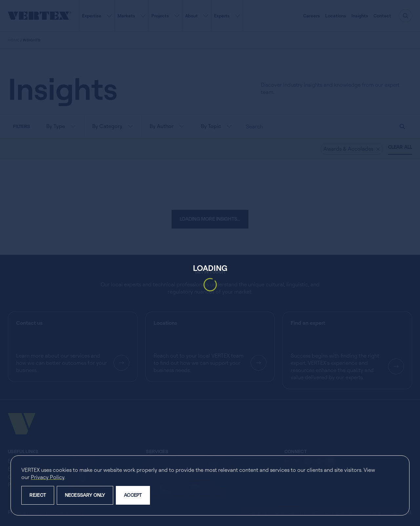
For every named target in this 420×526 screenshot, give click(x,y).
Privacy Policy (48, 477)
